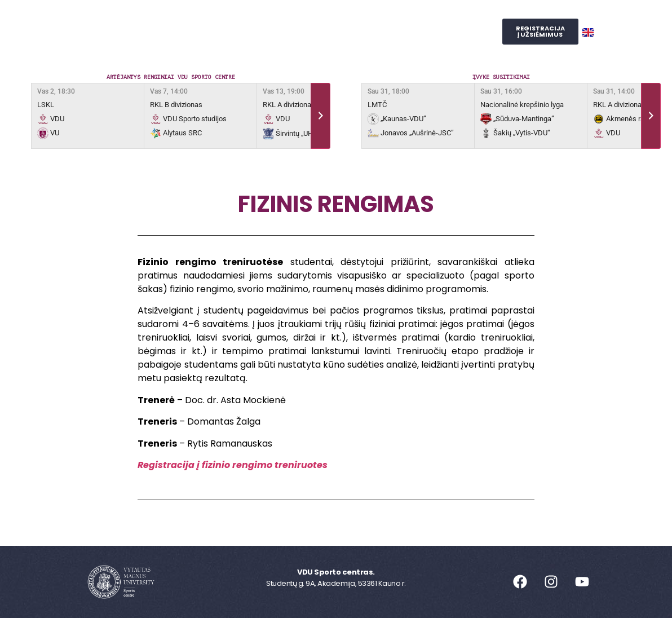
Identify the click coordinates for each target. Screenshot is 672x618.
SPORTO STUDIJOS (356, 44)
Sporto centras (194, 19)
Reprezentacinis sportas (383, 19)
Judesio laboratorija (252, 45)
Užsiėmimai (280, 19)
